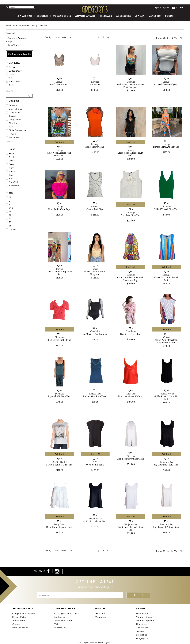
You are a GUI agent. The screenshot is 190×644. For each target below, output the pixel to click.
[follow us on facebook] (49, 571)
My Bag (177, 7)
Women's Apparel (21, 26)
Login (157, 8)
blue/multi (14, 182)
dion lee (13, 123)
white (12, 161)
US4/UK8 (13, 229)
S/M (11, 208)
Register (166, 8)
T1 (10, 215)
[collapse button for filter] (7, 101)
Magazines (100, 617)
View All (178, 38)
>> (108, 37)
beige (12, 154)
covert (12, 116)
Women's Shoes (62, 16)
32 (164, 38)
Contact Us (59, 617)
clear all (10, 91)
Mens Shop (155, 16)
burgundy (14, 186)
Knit (11, 78)
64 (168, 38)
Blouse (12, 67)
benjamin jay (16, 105)
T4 (10, 226)
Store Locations (20, 628)
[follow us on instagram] (58, 571)
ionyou (12, 134)
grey (11, 164)
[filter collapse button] (7, 63)
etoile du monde (17, 130)
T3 (10, 222)
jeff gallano (15, 138)
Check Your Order (63, 620)
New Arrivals (25, 16)
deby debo (15, 120)
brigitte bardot (16, 109)
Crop (11, 75)
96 (172, 38)
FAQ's (56, 624)
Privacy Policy (19, 617)
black (12, 157)
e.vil (11, 127)
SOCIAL (169, 16)
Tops (33, 26)
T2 (10, 219)
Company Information (24, 613)
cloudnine (14, 113)
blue (11, 179)
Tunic (12, 85)
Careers (16, 624)
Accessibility (60, 628)
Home (9, 26)
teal (11, 175)
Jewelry (140, 16)
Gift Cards (100, 613)
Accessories (124, 16)
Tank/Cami (42, 26)
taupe (12, 172)
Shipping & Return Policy (66, 613)
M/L (11, 212)
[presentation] (19, 54)
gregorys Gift (143, 638)
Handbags (106, 16)
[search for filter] (17, 96)
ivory (11, 168)
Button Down (16, 71)
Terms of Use (19, 620)
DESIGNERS (43, 16)
